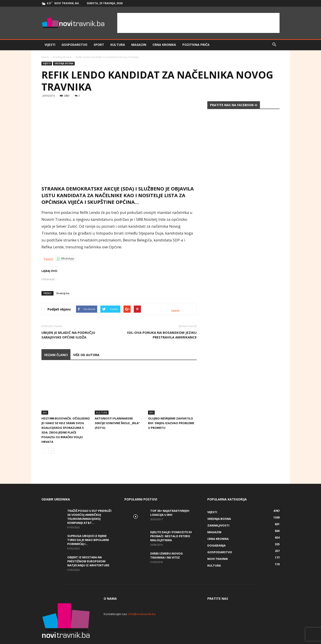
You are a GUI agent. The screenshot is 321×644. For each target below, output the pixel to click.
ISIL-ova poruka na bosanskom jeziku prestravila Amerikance (162, 335)
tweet (176, 311)
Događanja (216, 530)
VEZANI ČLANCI (56, 355)
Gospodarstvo (74, 45)
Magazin (139, 45)
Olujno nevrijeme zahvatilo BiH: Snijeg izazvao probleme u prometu (171, 408)
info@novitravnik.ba (142, 599)
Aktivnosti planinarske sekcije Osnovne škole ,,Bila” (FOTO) (117, 408)
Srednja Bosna (62, 57)
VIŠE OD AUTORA (86, 355)
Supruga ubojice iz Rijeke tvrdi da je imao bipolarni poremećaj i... (88, 525)
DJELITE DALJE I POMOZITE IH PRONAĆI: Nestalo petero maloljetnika (171, 521)
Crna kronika (164, 45)
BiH (45, 397)
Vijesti (50, 45)
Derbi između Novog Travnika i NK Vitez (167, 540)
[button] (274, 45)
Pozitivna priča (196, 45)
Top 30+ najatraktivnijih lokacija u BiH (170, 498)
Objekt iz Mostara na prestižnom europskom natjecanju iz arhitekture (88, 546)
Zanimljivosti (218, 510)
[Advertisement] (198, 23)
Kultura (118, 45)
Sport (99, 45)
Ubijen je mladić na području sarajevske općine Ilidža (68, 335)
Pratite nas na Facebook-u (234, 105)
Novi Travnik (218, 544)
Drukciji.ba (63, 293)
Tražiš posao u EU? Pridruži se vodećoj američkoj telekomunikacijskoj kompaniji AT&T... (89, 502)
